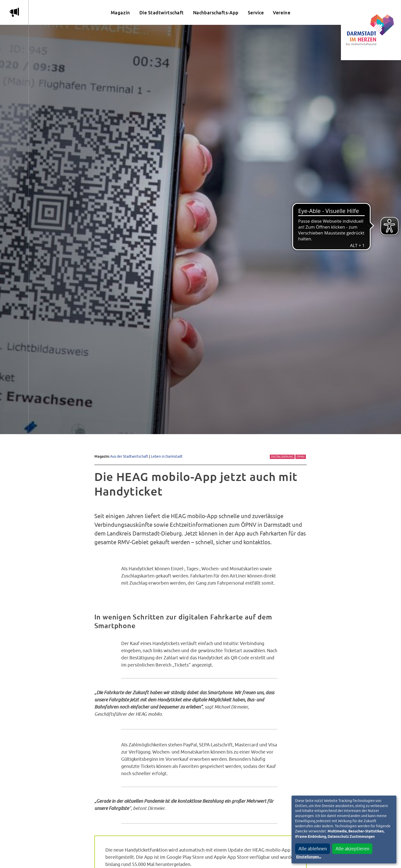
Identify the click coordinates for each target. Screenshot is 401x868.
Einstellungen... (309, 857)
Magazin (120, 13)
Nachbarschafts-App (216, 13)
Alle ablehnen (313, 849)
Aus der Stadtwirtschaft (129, 456)
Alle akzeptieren (352, 849)
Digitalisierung (282, 457)
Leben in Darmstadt (167, 456)
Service (256, 13)
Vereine (282, 13)
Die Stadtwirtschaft (162, 13)
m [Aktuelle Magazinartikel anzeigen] (14, 12)
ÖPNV (301, 457)
